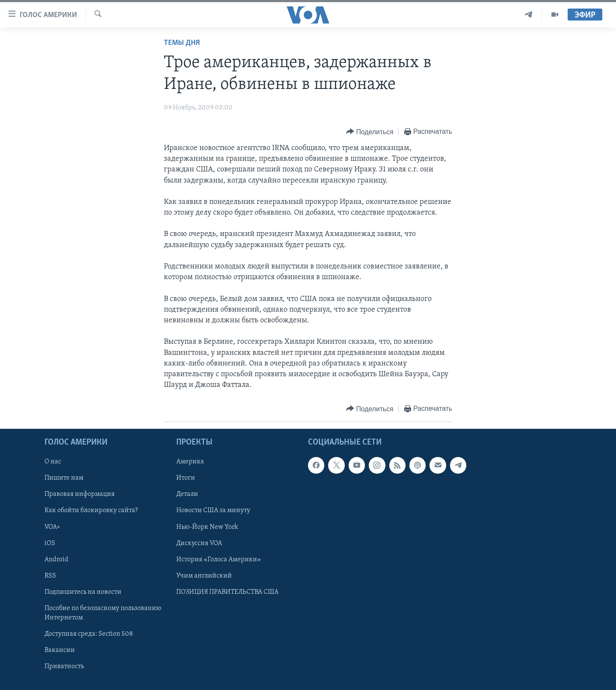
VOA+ (52, 527)
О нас (53, 462)
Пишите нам (64, 478)
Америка (190, 462)
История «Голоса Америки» (219, 560)
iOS (50, 543)
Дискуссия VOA (199, 543)
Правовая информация (80, 495)
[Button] (370, 132)
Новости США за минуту (213, 511)
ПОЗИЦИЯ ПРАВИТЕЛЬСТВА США (227, 592)
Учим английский (204, 576)
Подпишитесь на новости (83, 592)
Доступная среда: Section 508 (89, 634)
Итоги (186, 478)
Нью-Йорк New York (207, 527)
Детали (187, 495)
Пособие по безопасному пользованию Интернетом (103, 613)
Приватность (64, 666)
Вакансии (60, 650)
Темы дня (182, 43)
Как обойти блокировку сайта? (91, 511)
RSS (50, 576)
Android (56, 560)
